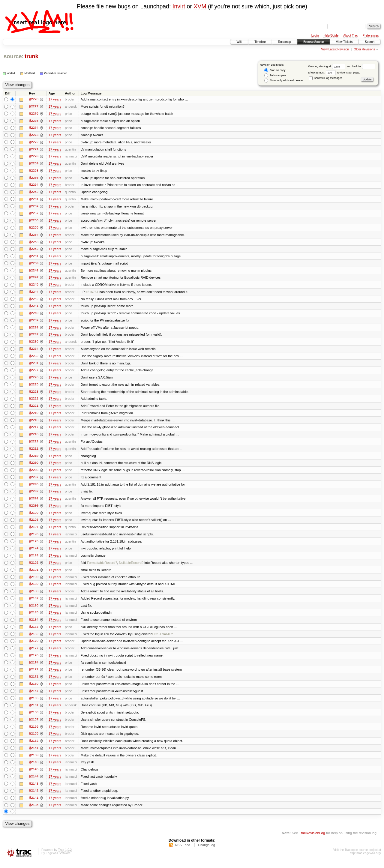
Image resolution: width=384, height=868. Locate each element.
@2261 (34, 200)
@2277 (34, 106)
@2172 (34, 675)
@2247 (34, 279)
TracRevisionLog (312, 840)
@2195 (34, 546)
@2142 (34, 798)
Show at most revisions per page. (334, 73)
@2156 (34, 733)
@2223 (34, 394)
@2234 (34, 351)
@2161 (34, 711)
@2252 (34, 250)
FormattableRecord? (102, 567)
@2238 (34, 330)
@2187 (34, 603)
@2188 (34, 596)
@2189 (34, 589)
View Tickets (344, 42)
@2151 (34, 754)
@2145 (34, 776)
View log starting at (327, 66)
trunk (31, 56)
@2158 (34, 718)
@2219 (34, 416)
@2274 (34, 128)
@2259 (34, 207)
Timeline (260, 42)
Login (315, 36)
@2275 (34, 121)
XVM (200, 6)
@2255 (34, 229)
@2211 (34, 452)
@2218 (34, 423)
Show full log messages (325, 78)
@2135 (34, 812)
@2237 (34, 337)
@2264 (34, 186)
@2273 (34, 135)
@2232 (34, 358)
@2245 (34, 286)
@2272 (34, 142)
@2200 (34, 510)
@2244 (34, 294)
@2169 (34, 690)
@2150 (34, 762)
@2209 (34, 466)
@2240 (34, 315)
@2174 (34, 668)
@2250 (34, 265)
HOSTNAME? (163, 639)
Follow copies (275, 75)
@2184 (34, 625)
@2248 (34, 272)
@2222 (34, 402)
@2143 (34, 790)
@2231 (34, 366)
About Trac (350, 36)
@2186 (34, 610)
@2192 (34, 567)
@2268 (34, 171)
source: (13, 56)
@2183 (34, 632)
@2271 (34, 150)
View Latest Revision (335, 49)
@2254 (34, 236)
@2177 (34, 654)
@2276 (34, 114)
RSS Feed (183, 852)
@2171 (34, 682)
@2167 (34, 697)
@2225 (34, 387)
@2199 (34, 517)
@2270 (34, 157)
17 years (55, 99)
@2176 (34, 661)
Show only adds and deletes (284, 81)
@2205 (34, 488)
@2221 (34, 409)
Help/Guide (331, 36)
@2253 (34, 243)
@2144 (34, 783)
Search (370, 42)
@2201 (34, 502)
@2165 (34, 704)
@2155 (34, 740)
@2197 (34, 531)
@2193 (34, 560)
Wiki (239, 42)
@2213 (34, 445)
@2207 (34, 481)
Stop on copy (275, 70)
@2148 (34, 769)
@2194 (34, 553)
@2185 (34, 618)
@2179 (34, 646)
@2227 (34, 373)
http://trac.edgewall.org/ (365, 860)
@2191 (34, 574)
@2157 (34, 726)
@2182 (34, 639)
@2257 (34, 214)
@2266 (34, 178)
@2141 (34, 805)
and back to (361, 66)
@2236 (34, 344)
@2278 (34, 99)
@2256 (34, 222)
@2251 (34, 258)
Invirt (179, 6)
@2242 (34, 301)
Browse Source (313, 42)
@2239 (34, 322)
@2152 (34, 747)
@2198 (34, 524)
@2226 (34, 380)
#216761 (92, 294)
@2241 (34, 308)
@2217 (34, 430)
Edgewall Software (58, 860)
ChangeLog (207, 852)
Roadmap (285, 42)
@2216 (34, 438)
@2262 (34, 193)
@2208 (34, 474)
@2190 (34, 582)
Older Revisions (364, 49)
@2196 (34, 538)
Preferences (371, 36)
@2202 (34, 495)
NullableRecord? (131, 567)
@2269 (34, 164)
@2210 (34, 459)
